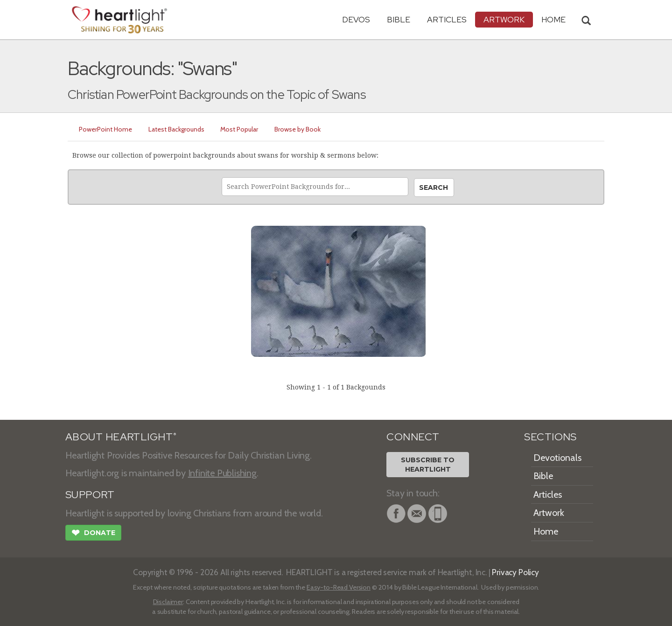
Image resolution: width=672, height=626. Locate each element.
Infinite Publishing (222, 473)
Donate (93, 534)
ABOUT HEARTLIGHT (121, 437)
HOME (553, 19)
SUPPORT (90, 495)
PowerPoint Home (106, 129)
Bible (399, 19)
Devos (356, 19)
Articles (447, 19)
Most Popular (243, 129)
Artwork (504, 19)
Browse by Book (303, 129)
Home (546, 531)
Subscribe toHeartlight (428, 465)
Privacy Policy (515, 572)
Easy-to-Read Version (339, 587)
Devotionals (557, 458)
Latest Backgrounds (179, 129)
